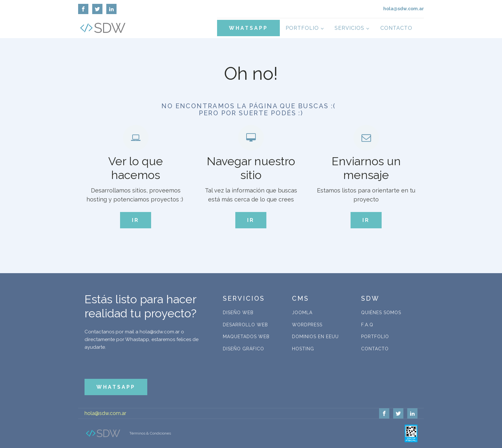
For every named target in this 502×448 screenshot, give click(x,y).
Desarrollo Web (245, 325)
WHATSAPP (248, 28)
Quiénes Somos (381, 313)
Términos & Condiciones (150, 433)
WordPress (307, 325)
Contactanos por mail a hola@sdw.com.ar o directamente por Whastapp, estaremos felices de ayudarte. (142, 339)
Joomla (302, 313)
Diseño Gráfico (243, 349)
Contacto (396, 28)
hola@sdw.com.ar (105, 413)
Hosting (303, 349)
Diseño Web (238, 313)
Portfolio (302, 28)
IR (136, 220)
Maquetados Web (246, 337)
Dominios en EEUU (315, 337)
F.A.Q (367, 325)
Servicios (349, 28)
